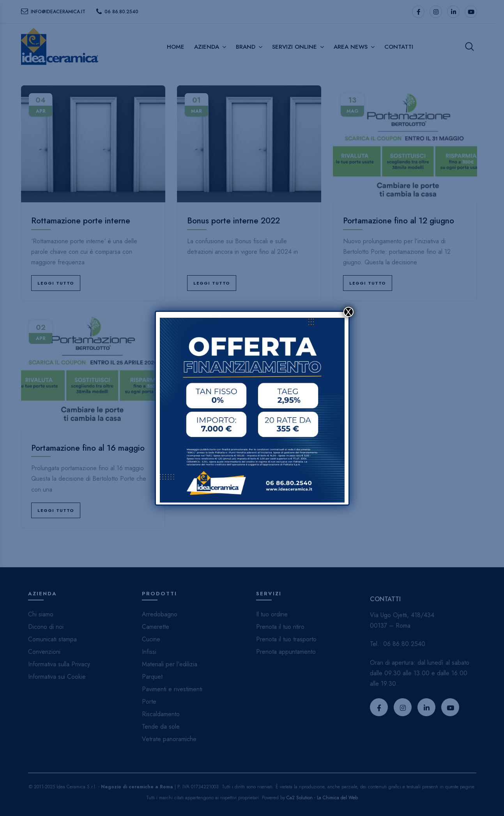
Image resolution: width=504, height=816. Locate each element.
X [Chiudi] (348, 312)
